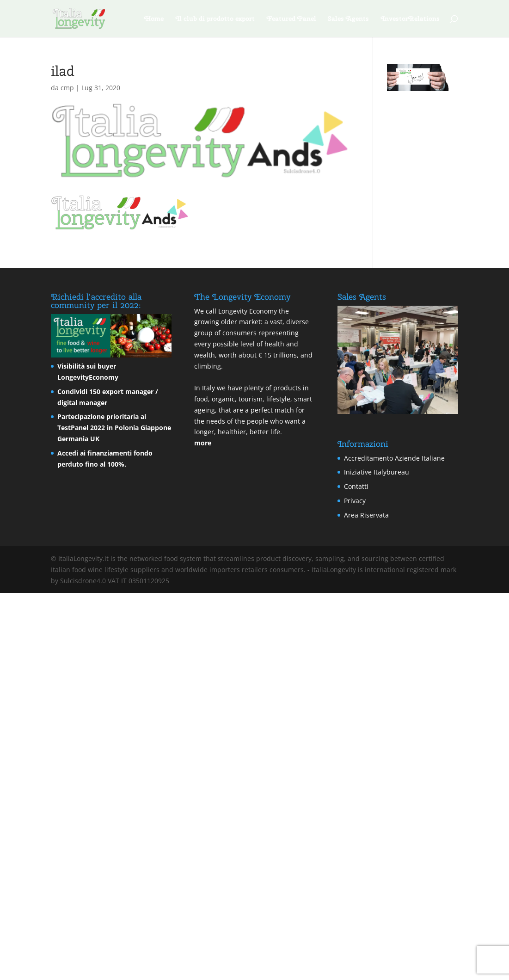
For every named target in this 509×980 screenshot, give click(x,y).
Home (154, 19)
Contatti (356, 486)
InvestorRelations (410, 19)
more (203, 443)
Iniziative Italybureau (377, 472)
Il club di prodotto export (215, 19)
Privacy (355, 501)
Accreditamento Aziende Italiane (394, 458)
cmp (67, 88)
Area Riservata (366, 515)
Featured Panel (291, 19)
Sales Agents (349, 19)
